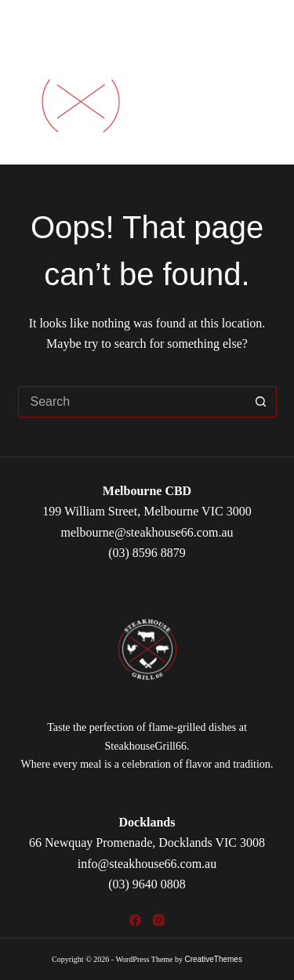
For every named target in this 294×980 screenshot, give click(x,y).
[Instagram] (159, 920)
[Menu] (263, 102)
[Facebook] (135, 920)
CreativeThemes (214, 959)
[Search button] (261, 402)
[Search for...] (132, 402)
